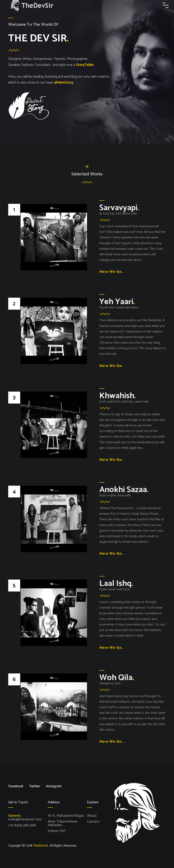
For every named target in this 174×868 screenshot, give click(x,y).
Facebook (16, 786)
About (92, 816)
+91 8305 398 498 (22, 825)
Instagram (54, 786)
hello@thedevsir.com (25, 819)
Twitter (35, 786)
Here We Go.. (111, 272)
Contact (93, 821)
